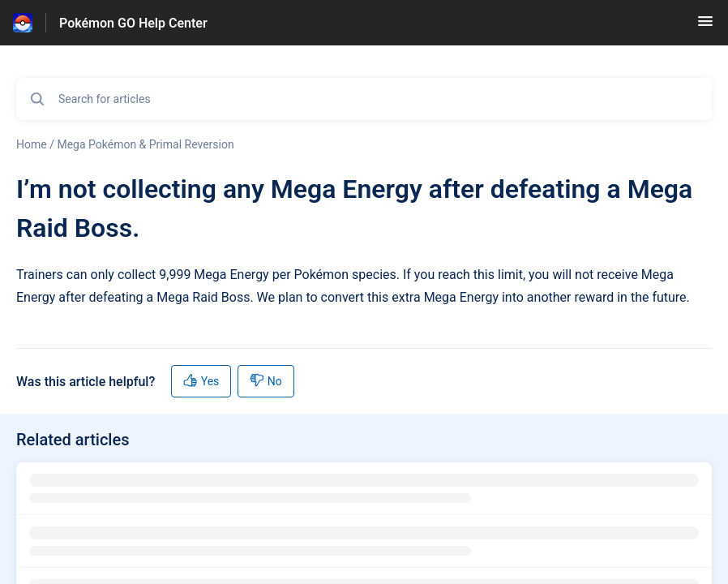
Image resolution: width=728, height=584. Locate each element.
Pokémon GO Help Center (133, 23)
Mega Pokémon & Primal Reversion (145, 144)
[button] (705, 26)
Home (32, 144)
